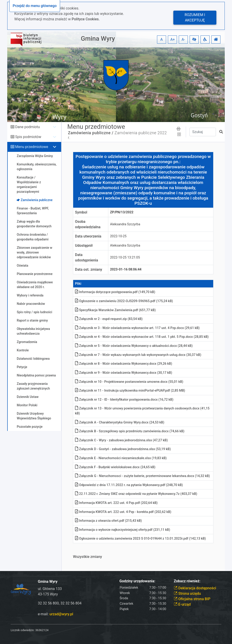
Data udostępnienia (87, 257)
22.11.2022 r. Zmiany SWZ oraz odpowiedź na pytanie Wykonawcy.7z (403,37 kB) (136, 494)
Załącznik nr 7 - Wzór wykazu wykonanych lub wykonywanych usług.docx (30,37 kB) (138, 355)
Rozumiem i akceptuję (195, 18)
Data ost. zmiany (89, 269)
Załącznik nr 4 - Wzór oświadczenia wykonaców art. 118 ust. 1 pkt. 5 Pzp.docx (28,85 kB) (142, 337)
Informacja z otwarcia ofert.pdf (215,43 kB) (108, 521)
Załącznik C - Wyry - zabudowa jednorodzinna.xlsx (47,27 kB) (121, 440)
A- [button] (183, 39)
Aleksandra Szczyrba (125, 224)
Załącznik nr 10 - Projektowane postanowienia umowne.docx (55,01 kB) (129, 382)
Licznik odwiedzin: (23, 630)
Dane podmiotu (28, 127)
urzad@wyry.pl (61, 614)
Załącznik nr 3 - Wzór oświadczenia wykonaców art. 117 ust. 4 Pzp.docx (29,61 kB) (137, 328)
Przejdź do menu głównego (35, 6)
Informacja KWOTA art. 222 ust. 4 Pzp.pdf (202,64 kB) (116, 503)
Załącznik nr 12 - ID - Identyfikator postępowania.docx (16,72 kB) (124, 400)
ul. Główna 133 (50, 589)
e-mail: (56, 614)
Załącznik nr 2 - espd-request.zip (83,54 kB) (109, 319)
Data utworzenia (88, 236)
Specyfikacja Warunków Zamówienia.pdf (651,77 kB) (115, 310)
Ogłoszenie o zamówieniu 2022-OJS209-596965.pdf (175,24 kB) (124, 301)
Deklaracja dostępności (195, 588)
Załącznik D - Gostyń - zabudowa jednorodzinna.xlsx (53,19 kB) (123, 449)
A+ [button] (173, 39)
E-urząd (182, 604)
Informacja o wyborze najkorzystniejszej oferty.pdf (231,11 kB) (123, 530)
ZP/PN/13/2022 (122, 212)
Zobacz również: (187, 581)
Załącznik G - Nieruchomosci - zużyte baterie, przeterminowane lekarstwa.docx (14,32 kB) (142, 476)
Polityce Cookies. (86, 19)
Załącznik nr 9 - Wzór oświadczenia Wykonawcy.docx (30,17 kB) (124, 373)
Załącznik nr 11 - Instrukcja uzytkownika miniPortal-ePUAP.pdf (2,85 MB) (130, 391)
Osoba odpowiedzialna (88, 224)
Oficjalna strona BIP (192, 599)
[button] (194, 40)
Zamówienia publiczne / (91, 133)
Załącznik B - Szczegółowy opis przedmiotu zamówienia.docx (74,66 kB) (130, 431)
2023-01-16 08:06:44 (126, 269)
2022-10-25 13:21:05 (125, 257)
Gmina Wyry (98, 39)
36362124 (42, 630)
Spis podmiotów (28, 137)
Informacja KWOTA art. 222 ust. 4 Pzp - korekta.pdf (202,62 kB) (123, 512)
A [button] (162, 39)
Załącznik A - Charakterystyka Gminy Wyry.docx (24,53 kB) (120, 422)
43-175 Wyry (48, 594)
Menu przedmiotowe (32, 147)
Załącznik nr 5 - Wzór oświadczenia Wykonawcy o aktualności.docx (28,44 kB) (134, 346)
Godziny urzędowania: (137, 581)
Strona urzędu (187, 593)
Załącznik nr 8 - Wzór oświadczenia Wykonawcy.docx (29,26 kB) (124, 364)
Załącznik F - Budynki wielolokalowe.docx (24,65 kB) (115, 467)
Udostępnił (84, 246)
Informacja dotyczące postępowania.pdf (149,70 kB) (115, 292)
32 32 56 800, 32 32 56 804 (60, 603)
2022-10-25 (118, 236)
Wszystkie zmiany (87, 557)
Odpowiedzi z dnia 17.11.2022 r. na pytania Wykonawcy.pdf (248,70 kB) (129, 485)
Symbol (81, 212)
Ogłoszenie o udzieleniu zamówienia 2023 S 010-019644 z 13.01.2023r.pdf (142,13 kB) (140, 539)
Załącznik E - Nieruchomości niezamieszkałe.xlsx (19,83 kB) (121, 458)
